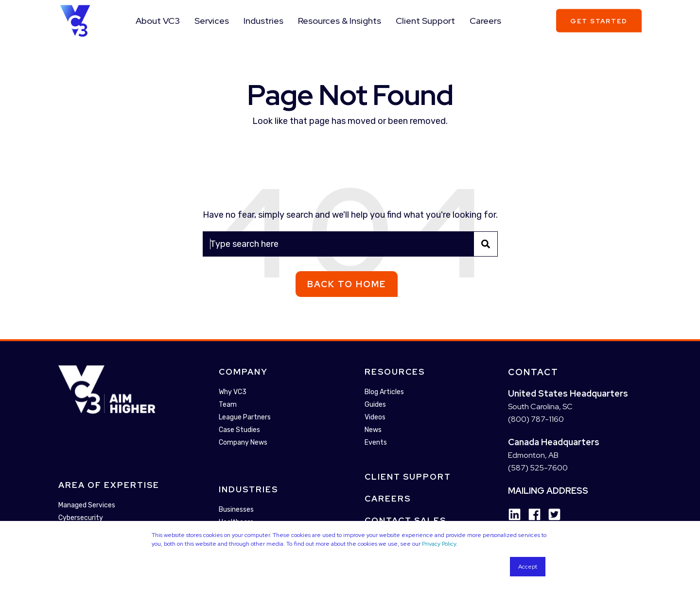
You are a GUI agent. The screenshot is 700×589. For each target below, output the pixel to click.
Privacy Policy (439, 544)
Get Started (599, 21)
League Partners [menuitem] (245, 417)
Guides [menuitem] (375, 405)
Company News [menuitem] (243, 442)
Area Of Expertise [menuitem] (109, 485)
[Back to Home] (75, 20)
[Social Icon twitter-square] (551, 514)
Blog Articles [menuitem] (384, 392)
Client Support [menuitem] (425, 21)
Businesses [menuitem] (236, 510)
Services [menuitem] (212, 21)
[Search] (350, 244)
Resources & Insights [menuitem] (340, 21)
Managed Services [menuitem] (87, 506)
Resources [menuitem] (395, 372)
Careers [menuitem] (485, 21)
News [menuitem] (373, 430)
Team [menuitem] (228, 405)
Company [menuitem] (243, 372)
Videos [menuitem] (375, 417)
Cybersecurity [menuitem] (81, 518)
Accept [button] (528, 567)
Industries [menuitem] (263, 21)
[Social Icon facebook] (531, 514)
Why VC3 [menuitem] (233, 392)
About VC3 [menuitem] (158, 21)
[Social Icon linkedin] (515, 514)
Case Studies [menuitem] (239, 430)
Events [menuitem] (376, 442)
